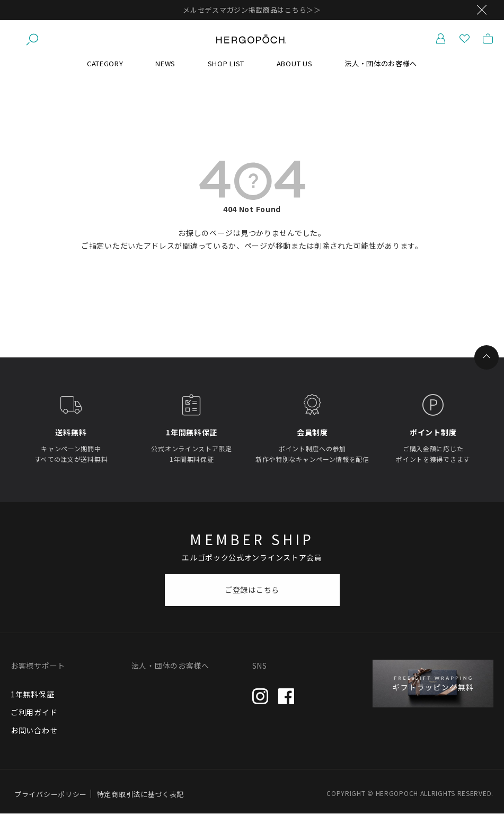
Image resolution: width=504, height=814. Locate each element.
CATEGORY (105, 63)
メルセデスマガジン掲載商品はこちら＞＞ (252, 10)
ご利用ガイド (34, 712)
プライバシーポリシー (51, 794)
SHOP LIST (226, 63)
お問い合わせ (34, 730)
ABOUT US (295, 63)
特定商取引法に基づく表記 (140, 794)
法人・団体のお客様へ (381, 63)
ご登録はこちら (252, 590)
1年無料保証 (32, 694)
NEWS (165, 63)
